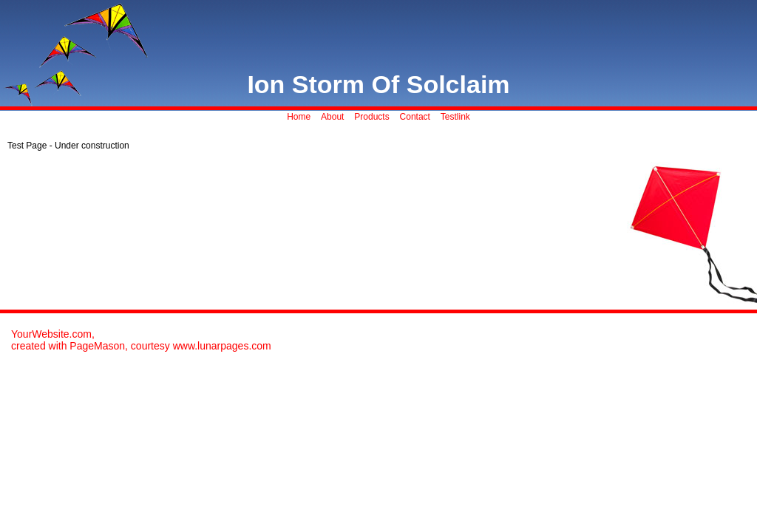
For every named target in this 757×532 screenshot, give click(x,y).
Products (371, 117)
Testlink (455, 117)
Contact (415, 117)
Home (299, 117)
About (332, 117)
